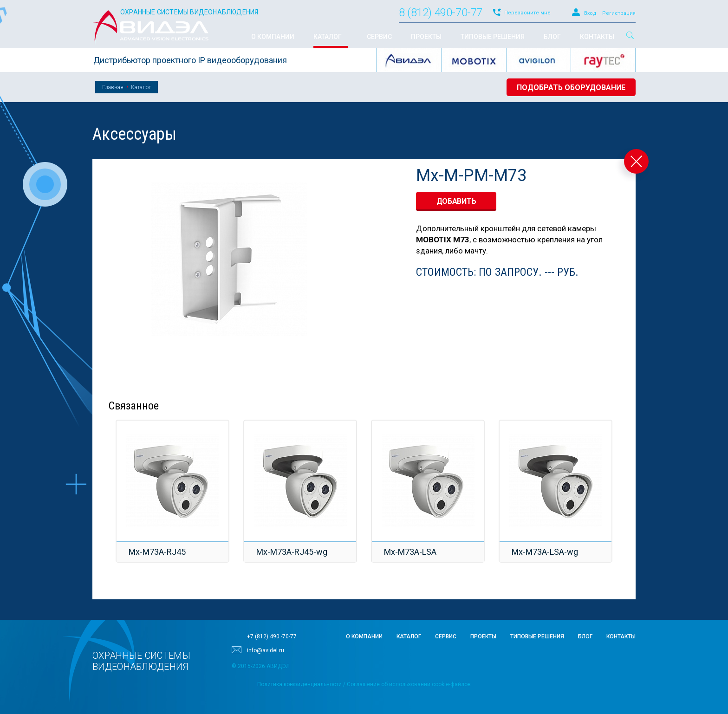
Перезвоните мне (527, 13)
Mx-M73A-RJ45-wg (292, 552)
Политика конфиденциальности (299, 684)
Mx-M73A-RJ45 (157, 552)
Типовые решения (537, 636)
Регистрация (619, 13)
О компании (364, 636)
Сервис (446, 636)
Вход (590, 13)
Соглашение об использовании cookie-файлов (409, 684)
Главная (113, 87)
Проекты (483, 636)
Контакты (621, 636)
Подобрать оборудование (571, 88)
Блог (585, 636)
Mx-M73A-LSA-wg (545, 552)
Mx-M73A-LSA (410, 552)
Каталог (141, 87)
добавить (456, 201)
